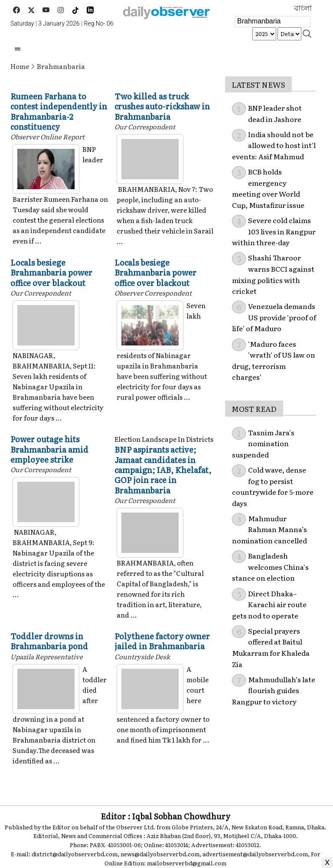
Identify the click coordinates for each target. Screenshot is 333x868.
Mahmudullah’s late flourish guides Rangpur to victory (274, 690)
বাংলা (303, 8)
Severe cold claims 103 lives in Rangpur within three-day (274, 231)
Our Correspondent (145, 127)
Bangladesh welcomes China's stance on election (270, 567)
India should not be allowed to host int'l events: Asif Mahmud (274, 145)
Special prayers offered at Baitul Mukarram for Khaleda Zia (271, 647)
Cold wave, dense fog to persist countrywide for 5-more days (273, 486)
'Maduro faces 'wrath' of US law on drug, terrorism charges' (274, 360)
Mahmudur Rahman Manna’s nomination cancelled (269, 529)
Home (20, 66)
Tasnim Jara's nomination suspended (263, 443)
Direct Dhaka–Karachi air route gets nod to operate (269, 604)
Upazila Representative (47, 656)
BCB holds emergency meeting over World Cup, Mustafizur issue (268, 188)
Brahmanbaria (61, 66)
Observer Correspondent (153, 293)
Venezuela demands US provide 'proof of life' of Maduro (274, 317)
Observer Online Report (47, 136)
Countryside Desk (142, 656)
